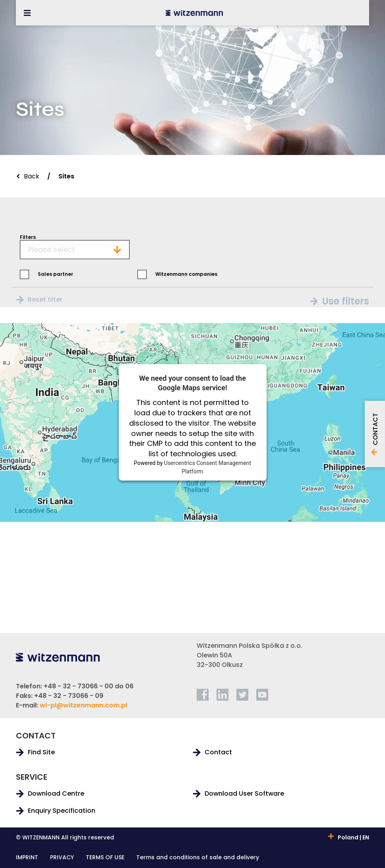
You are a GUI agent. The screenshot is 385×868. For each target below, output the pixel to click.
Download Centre (56, 794)
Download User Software (244, 794)
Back (32, 176)
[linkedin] (222, 695)
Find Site (41, 752)
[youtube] (262, 695)
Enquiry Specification (62, 811)
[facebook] (203, 695)
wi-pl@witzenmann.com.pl (83, 705)
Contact (218, 752)
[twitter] (242, 695)
